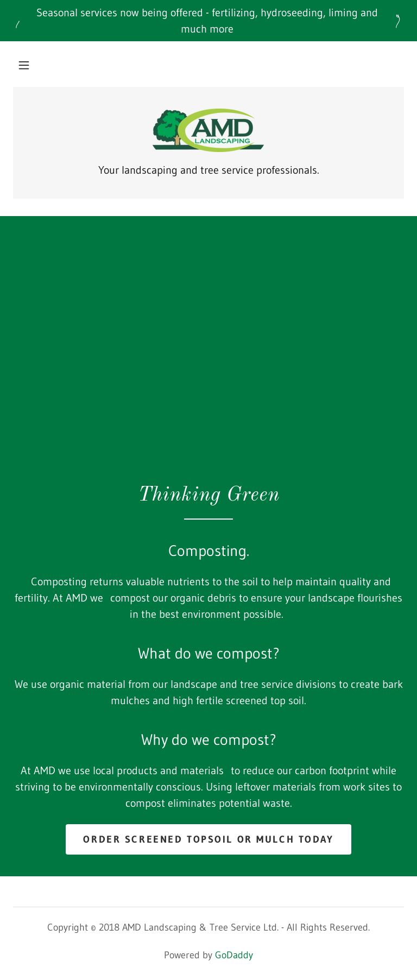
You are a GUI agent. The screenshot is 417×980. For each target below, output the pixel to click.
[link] (208, 130)
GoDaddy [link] (234, 955)
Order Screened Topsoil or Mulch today (208, 839)
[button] (24, 65)
